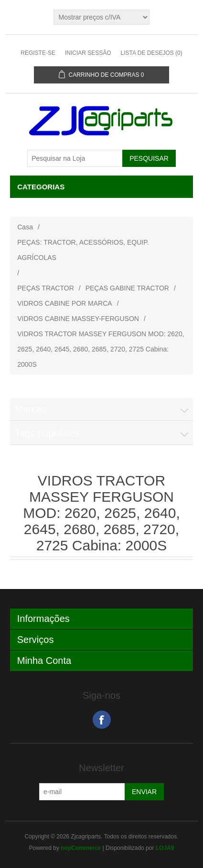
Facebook (102, 720)
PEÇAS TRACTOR (46, 288)
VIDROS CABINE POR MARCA (64, 303)
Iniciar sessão (88, 53)
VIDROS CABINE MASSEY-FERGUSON (78, 319)
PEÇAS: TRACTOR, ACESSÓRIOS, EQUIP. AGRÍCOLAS (83, 250)
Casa (25, 227)
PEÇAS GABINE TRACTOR (127, 288)
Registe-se (38, 53)
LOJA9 (165, 848)
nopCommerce (81, 848)
